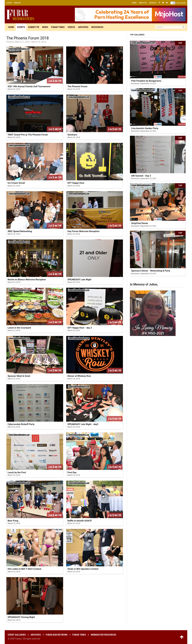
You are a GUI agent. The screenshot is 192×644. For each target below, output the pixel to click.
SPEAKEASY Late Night (79, 280)
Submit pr (34, 27)
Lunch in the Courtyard (19, 328)
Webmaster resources (103, 635)
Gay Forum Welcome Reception (83, 231)
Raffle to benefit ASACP (80, 521)
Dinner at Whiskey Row (79, 376)
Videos (71, 27)
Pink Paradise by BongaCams (146, 81)
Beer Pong (13, 521)
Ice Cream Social (16, 183)
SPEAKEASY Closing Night (21, 617)
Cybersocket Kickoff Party (21, 424)
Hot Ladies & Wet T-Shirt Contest (24, 569)
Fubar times (58, 27)
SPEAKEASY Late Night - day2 (83, 424)
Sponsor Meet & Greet (19, 376)
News (45, 27)
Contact (153, 3)
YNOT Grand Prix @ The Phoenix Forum (28, 135)
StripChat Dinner (140, 223)
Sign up (17, 3)
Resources (97, 27)
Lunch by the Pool (17, 472)
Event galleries (17, 635)
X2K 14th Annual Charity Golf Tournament (29, 86)
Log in (9, 3)
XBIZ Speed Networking (20, 231)
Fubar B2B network (57, 635)
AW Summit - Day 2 (141, 176)
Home (134, 3)
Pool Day (72, 472)
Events (21, 27)
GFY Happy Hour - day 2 (80, 328)
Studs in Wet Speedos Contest (83, 569)
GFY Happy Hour (76, 183)
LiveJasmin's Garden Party (145, 128)
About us (143, 3)
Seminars (72, 135)
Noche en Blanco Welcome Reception (27, 280)
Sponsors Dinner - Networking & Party (151, 271)
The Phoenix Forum (77, 86)
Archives (83, 27)
